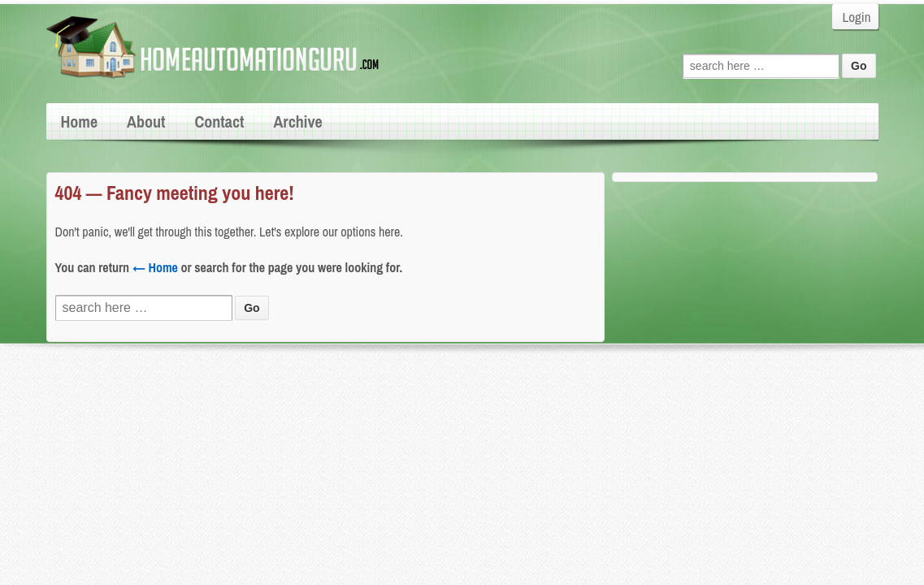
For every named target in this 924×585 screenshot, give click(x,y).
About (146, 121)
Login (857, 17)
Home (80, 121)
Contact (219, 121)
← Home (155, 267)
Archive (297, 121)
